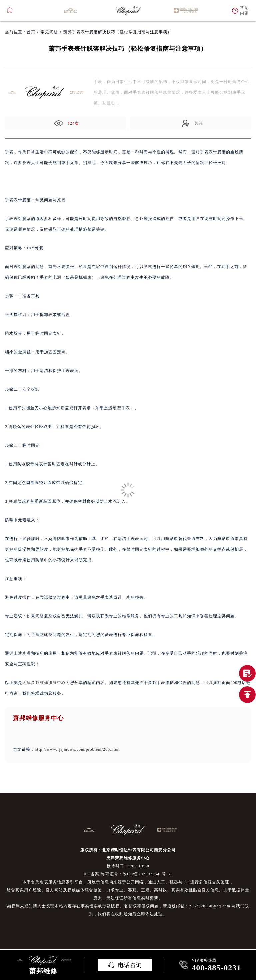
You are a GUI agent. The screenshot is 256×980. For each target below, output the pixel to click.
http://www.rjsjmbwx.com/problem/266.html (77, 749)
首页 (31, 32)
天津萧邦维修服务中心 (44, 683)
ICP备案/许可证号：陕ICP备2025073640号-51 (128, 874)
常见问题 (49, 32)
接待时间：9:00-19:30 (128, 866)
